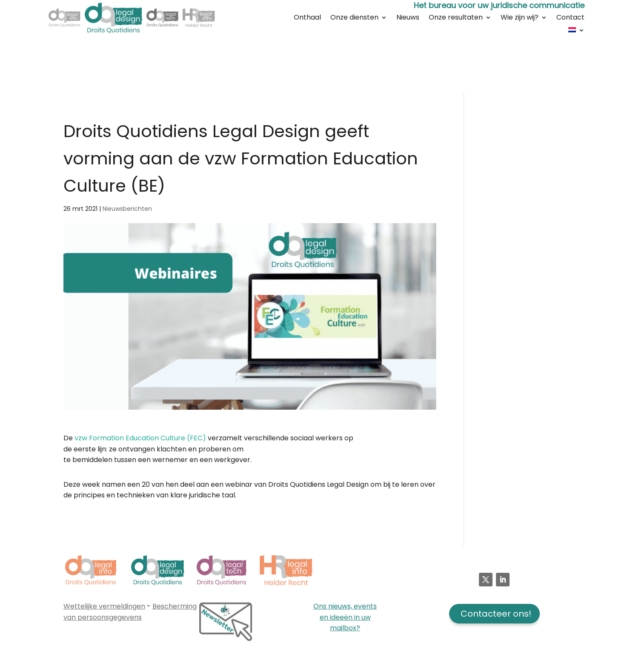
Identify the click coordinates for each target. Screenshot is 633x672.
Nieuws (408, 18)
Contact (570, 18)
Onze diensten (354, 18)
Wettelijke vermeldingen (104, 606)
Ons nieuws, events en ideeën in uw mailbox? (345, 617)
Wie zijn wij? (520, 18)
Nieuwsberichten (127, 209)
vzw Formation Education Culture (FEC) (140, 438)
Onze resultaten (456, 18)
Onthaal (307, 18)
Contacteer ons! (496, 614)
